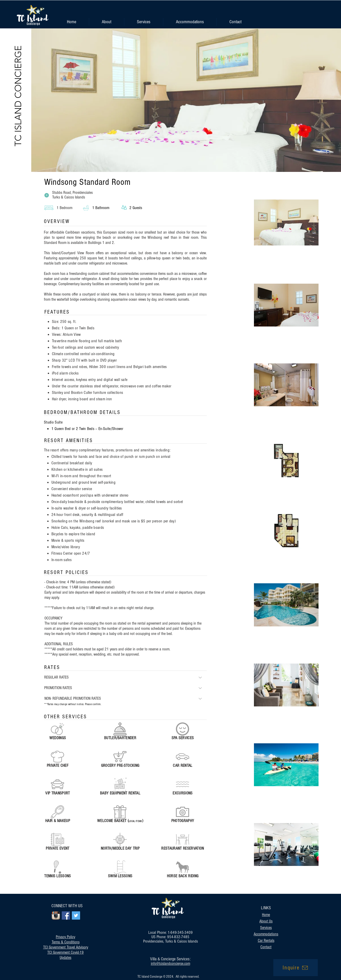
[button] (144, 22)
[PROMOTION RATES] (126, 688)
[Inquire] (296, 968)
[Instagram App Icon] (56, 915)
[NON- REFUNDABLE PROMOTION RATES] (126, 699)
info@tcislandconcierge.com (171, 963)
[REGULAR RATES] (126, 677)
